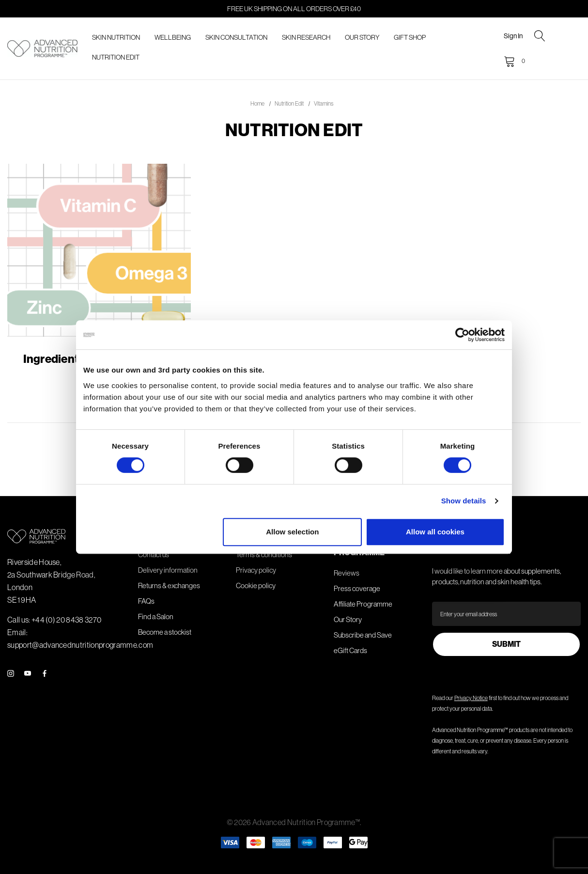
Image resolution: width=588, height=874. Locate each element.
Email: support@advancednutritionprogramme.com (80, 639)
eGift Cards (350, 650)
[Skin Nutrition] (116, 38)
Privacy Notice (471, 698)
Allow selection (292, 532)
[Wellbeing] (173, 38)
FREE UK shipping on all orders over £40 (294, 9)
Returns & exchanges (169, 585)
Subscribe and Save (363, 635)
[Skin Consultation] (236, 38)
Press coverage (357, 588)
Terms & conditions (264, 554)
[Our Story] (362, 38)
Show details (464, 501)
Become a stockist (165, 632)
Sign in (513, 36)
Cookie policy (256, 585)
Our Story (348, 619)
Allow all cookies (435, 532)
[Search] (540, 37)
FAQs (146, 601)
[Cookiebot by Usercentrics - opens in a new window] (462, 335)
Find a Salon (156, 616)
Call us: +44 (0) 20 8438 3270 (54, 620)
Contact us (154, 554)
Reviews (347, 573)
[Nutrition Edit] (116, 57)
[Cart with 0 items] (513, 61)
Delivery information (168, 570)
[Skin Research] (306, 38)
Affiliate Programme (363, 604)
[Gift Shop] (410, 38)
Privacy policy (256, 570)
